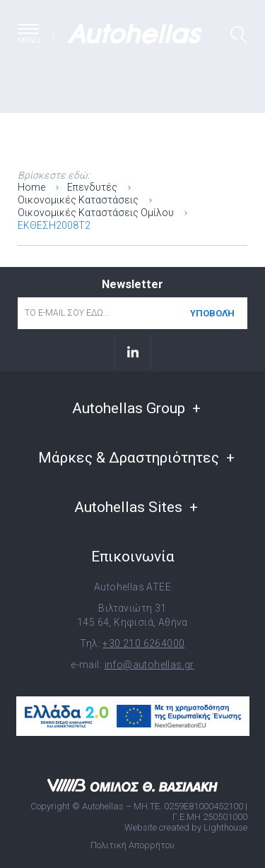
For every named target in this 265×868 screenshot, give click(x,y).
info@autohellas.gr (149, 665)
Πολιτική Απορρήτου (132, 845)
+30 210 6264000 (143, 643)
